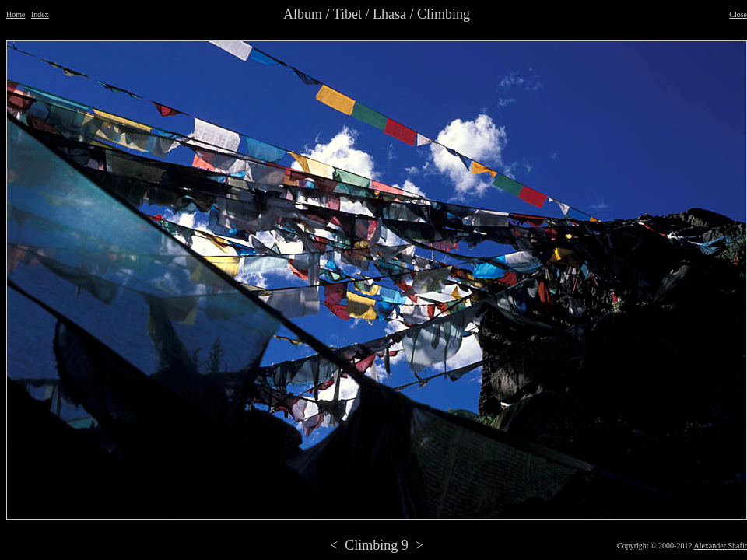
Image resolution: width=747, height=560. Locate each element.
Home (16, 14)
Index (40, 14)
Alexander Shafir (720, 546)
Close (738, 14)
